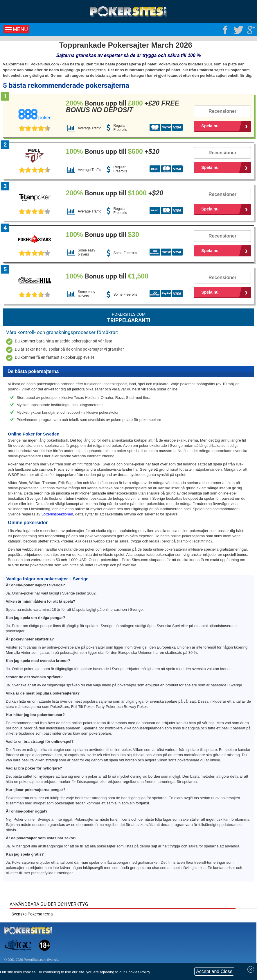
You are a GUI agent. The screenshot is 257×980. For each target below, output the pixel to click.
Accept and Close (214, 971)
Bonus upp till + (123, 107)
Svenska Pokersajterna (32, 914)
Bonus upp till (103, 235)
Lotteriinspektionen (57, 514)
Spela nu (210, 126)
